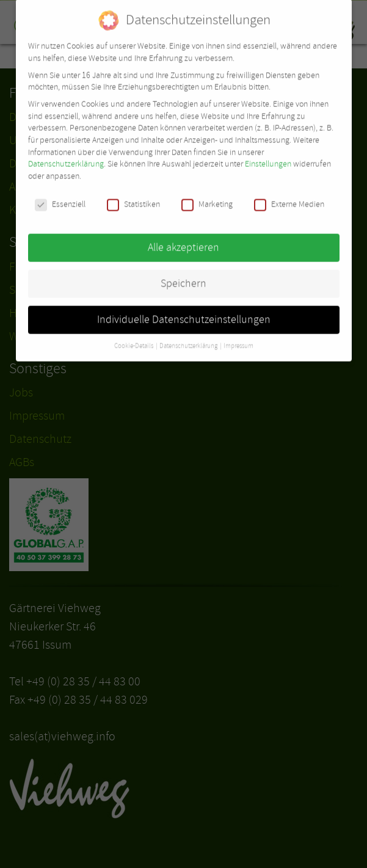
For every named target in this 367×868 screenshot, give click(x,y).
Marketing (207, 196)
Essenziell (60, 196)
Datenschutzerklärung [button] (189, 338)
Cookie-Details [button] (134, 338)
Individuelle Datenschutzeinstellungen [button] (184, 312)
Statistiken (133, 196)
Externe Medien (289, 196)
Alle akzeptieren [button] (183, 239)
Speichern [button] (183, 275)
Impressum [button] (238, 338)
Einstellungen (268, 156)
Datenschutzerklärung (66, 156)
